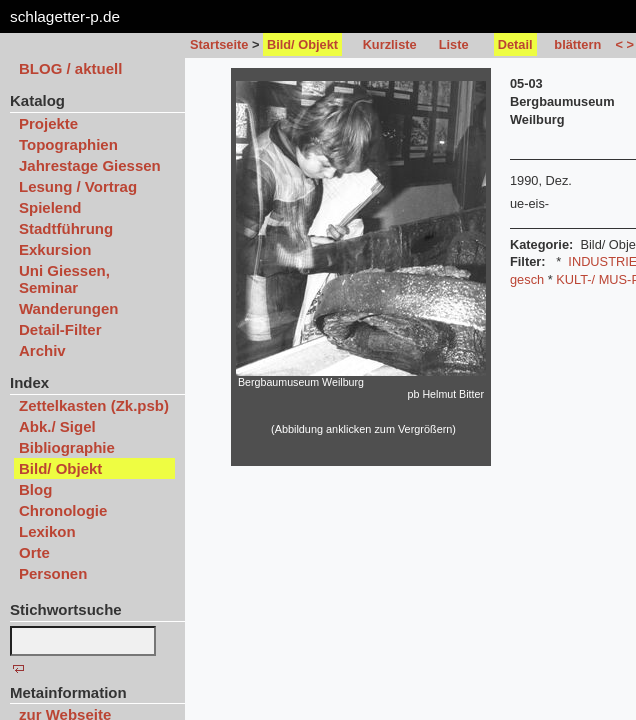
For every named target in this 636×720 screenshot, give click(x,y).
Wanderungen (68, 308)
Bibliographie (67, 447)
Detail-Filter (60, 329)
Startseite (219, 44)
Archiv (42, 350)
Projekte (48, 123)
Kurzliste (390, 44)
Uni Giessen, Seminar (64, 279)
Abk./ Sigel (57, 426)
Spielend (50, 207)
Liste (454, 44)
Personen (53, 573)
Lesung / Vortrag (78, 186)
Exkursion (55, 249)
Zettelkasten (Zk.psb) (94, 405)
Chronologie (63, 510)
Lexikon (47, 531)
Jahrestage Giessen (90, 165)
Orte (34, 552)
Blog (35, 489)
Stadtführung (66, 228)
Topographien (68, 144)
